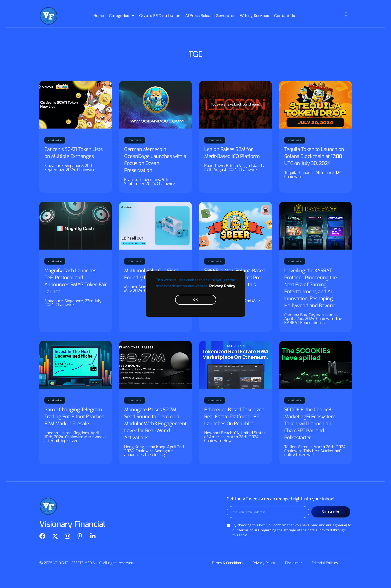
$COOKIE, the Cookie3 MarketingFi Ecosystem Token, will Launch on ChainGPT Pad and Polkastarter (310, 424)
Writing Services (254, 16)
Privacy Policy (222, 286)
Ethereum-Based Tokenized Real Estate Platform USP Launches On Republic (234, 417)
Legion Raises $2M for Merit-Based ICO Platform (232, 153)
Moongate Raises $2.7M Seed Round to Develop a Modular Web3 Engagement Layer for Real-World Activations (155, 424)
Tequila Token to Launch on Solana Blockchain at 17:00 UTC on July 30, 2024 (314, 156)
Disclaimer (293, 563)
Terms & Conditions (227, 563)
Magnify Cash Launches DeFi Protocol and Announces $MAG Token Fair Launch (76, 281)
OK (195, 300)
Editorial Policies (325, 563)
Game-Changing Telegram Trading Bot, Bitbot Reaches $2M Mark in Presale (74, 417)
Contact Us (285, 16)
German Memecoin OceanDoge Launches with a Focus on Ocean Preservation (155, 160)
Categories (122, 16)
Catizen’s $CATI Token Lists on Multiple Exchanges (74, 153)
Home (99, 16)
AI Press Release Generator (210, 16)
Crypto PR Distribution (160, 16)
